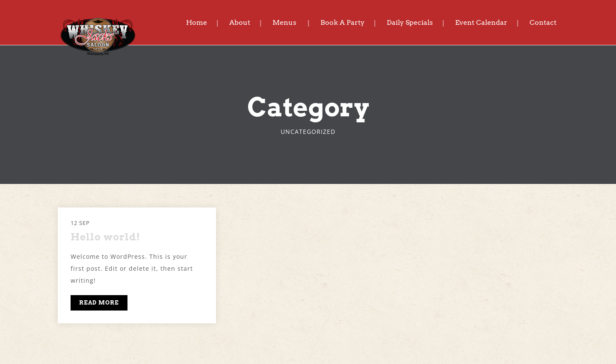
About (240, 22)
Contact (543, 22)
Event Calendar (481, 22)
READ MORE (99, 303)
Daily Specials (410, 22)
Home (197, 22)
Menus (284, 22)
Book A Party (342, 22)
